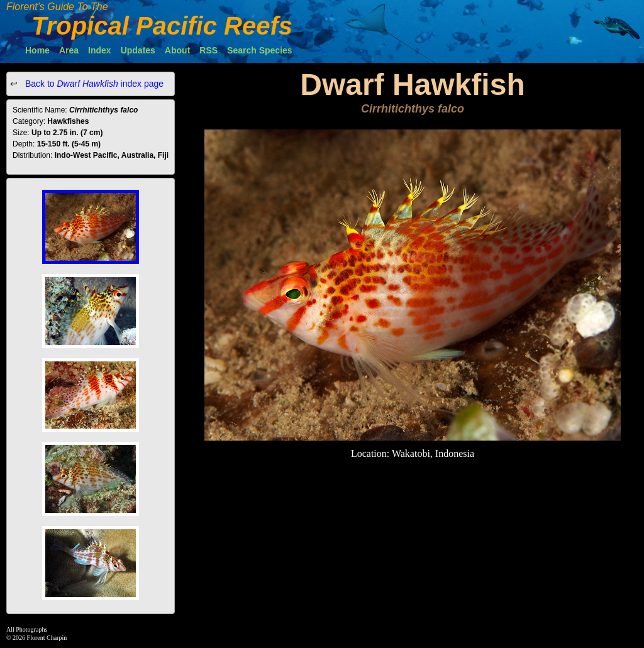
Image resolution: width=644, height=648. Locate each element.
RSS (208, 50)
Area (69, 50)
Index (100, 50)
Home (37, 50)
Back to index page (93, 84)
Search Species (260, 50)
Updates (138, 50)
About (177, 50)
